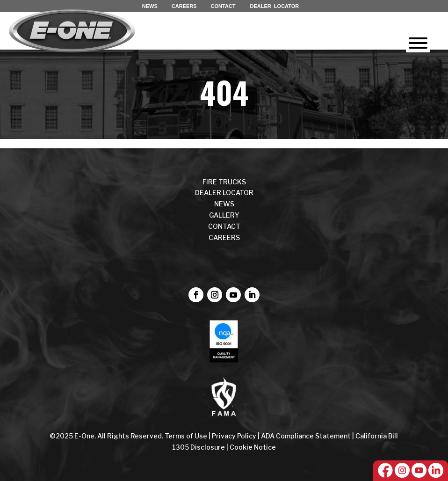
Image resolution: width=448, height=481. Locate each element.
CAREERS (184, 6)
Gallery (224, 215)
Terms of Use (187, 436)
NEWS (150, 6)
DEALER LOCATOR (275, 6)
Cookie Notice (253, 447)
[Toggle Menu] (418, 43)
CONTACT (223, 6)
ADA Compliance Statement (306, 436)
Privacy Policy (234, 436)
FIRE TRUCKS (224, 182)
